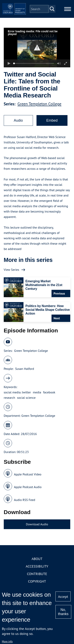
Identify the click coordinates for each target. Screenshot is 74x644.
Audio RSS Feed (25, 500)
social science (26, 398)
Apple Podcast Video (28, 474)
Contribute (37, 574)
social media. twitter (17, 392)
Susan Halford (25, 369)
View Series (11, 270)
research (9, 398)
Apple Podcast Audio (28, 487)
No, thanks (63, 612)
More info (7, 641)
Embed (52, 120)
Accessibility (37, 566)
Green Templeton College (40, 104)
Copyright (37, 581)
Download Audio (37, 524)
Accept (63, 597)
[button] (37, 48)
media (37, 392)
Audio (18, 120)
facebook (49, 392)
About (37, 559)
